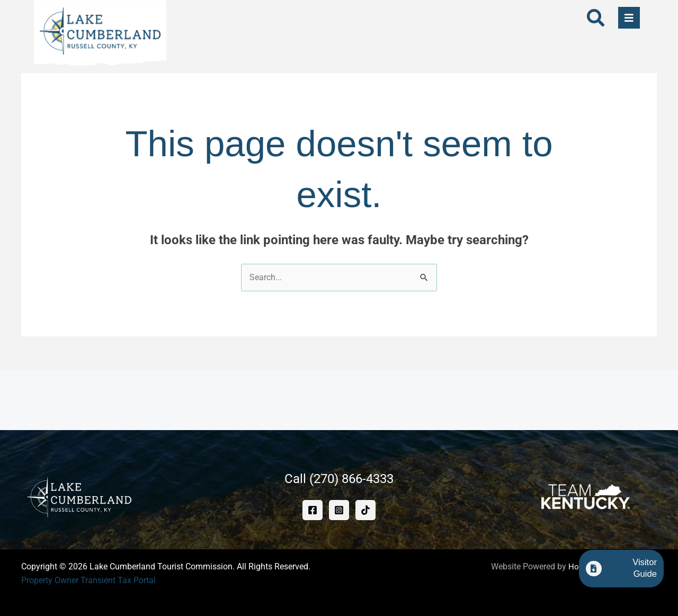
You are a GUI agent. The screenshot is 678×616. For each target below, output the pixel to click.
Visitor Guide (631, 572)
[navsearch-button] (595, 20)
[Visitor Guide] (590, 573)
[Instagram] (339, 511)
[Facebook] (313, 511)
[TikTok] (365, 511)
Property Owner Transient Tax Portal (88, 580)
